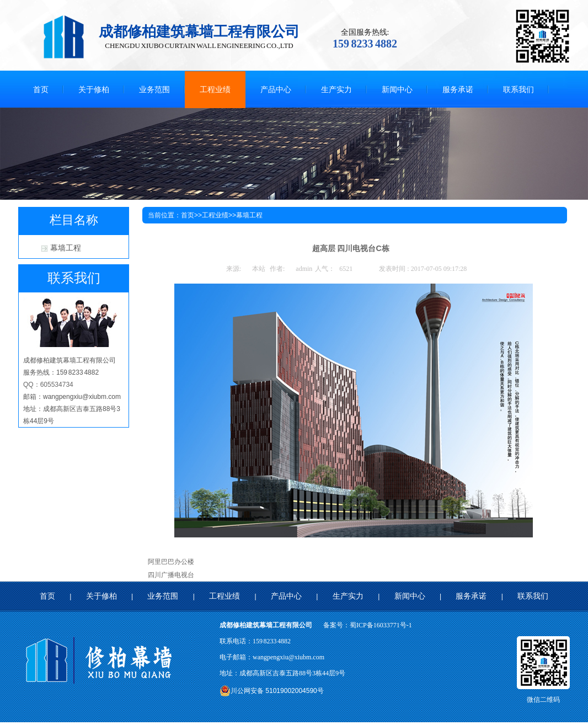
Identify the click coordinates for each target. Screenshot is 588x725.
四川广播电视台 (171, 575)
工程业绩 (215, 215)
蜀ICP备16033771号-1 (381, 625)
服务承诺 (471, 596)
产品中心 (286, 596)
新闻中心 (410, 596)
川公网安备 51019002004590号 (272, 691)
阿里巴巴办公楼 (171, 562)
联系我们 (533, 596)
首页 (188, 215)
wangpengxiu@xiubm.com (288, 657)
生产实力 (348, 596)
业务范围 (163, 596)
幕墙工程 (66, 248)
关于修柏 (101, 596)
